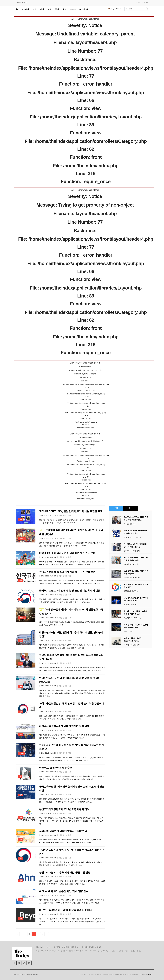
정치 (34, 9)
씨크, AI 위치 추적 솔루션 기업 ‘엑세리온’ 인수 (64, 891)
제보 (48, 947)
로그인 (138, 3)
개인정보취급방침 (71, 947)
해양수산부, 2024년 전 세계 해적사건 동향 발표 (64, 726)
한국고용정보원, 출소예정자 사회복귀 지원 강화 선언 (67, 572)
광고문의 (57, 947)
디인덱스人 (84, 9)
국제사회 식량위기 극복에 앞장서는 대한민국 (63, 831)
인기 (116, 508)
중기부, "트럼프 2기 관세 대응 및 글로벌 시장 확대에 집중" (70, 591)
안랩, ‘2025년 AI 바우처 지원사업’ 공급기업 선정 (65, 872)
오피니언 (25, 9)
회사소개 (39, 947)
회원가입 (145, 3)
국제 (57, 9)
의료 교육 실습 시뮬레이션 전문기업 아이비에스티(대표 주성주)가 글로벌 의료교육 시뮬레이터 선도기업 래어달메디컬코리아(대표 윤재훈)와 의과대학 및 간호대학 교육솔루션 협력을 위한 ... (72, 693)
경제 (42, 9)
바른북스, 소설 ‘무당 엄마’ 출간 (56, 768)
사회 (49, 9)
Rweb (150, 975)
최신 (131, 508)
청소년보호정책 (88, 947)
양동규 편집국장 (65, 515)
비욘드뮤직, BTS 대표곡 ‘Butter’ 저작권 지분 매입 (66, 910)
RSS (99, 947)
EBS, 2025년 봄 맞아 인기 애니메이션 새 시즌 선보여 (67, 553)
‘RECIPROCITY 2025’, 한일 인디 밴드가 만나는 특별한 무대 (71, 511)
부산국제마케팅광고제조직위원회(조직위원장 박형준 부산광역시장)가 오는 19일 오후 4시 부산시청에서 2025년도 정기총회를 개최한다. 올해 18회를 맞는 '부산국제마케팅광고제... (72, 821)
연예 (21, 918)
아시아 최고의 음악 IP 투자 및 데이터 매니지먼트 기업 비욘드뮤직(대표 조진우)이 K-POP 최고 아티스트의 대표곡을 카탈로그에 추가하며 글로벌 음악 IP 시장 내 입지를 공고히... (72, 922)
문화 (64, 9)
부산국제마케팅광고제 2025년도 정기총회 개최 (64, 809)
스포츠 (73, 9)
